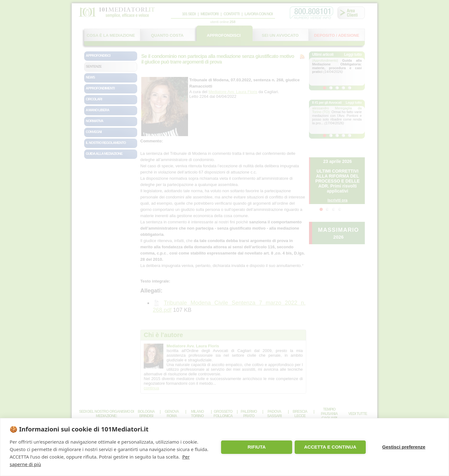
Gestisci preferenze (404, 447)
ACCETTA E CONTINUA (330, 447)
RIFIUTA (257, 447)
